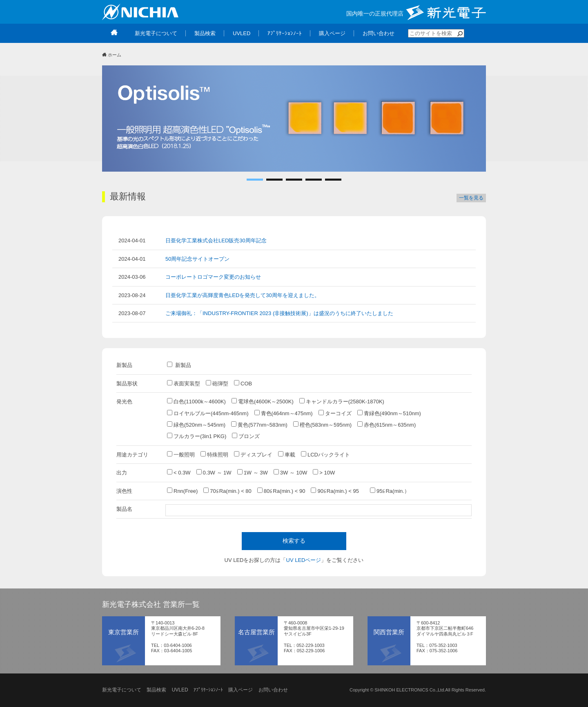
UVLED (180, 690)
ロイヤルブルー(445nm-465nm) (208, 413)
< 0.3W (179, 472)
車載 (287, 454)
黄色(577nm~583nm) (259, 425)
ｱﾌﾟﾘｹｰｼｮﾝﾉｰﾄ (208, 690)
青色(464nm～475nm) (284, 413)
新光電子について (122, 690)
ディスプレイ (253, 454)
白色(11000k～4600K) (196, 401)
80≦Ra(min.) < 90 (281, 491)
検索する (294, 541)
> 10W (324, 472)
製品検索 (156, 690)
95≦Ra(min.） (390, 491)
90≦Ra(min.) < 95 (337, 491)
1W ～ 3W (253, 472)
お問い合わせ (273, 690)
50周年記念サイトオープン (197, 259)
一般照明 (181, 454)
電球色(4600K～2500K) (263, 401)
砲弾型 (217, 383)
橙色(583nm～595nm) (322, 425)
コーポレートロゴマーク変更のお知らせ (213, 277)
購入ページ (241, 690)
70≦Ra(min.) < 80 (227, 491)
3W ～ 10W (290, 472)
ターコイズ (335, 413)
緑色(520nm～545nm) (196, 425)
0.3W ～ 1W (214, 472)
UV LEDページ (304, 560)
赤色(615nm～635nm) (386, 425)
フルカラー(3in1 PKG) (197, 436)
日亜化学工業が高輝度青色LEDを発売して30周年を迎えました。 (243, 295)
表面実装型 (184, 383)
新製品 (179, 365)
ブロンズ (246, 436)
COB (243, 383)
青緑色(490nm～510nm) (389, 413)
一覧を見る (471, 198)
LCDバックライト (325, 454)
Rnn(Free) (182, 491)
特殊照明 (214, 454)
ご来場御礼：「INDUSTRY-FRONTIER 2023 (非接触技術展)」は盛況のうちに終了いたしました (279, 313)
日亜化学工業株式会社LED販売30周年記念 (216, 241)
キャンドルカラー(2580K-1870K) (342, 401)
